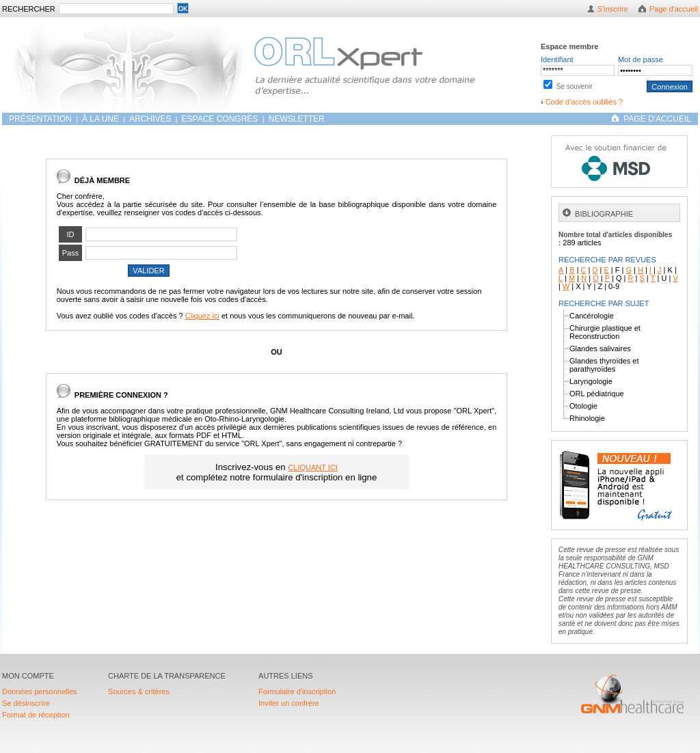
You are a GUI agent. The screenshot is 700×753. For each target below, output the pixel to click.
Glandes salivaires (600, 348)
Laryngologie (591, 381)
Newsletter (297, 119)
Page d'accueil (674, 9)
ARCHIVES (150, 119)
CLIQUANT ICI (313, 467)
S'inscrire (613, 9)
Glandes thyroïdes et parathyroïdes (604, 365)
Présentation (41, 119)
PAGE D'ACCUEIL (657, 119)
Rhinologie (587, 418)
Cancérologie (592, 316)
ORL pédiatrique (597, 394)
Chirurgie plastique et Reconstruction (605, 332)
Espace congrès (221, 119)
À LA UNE (100, 119)
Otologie (583, 406)
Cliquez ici (202, 316)
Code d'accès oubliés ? (584, 102)
